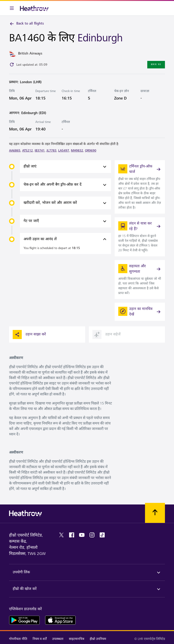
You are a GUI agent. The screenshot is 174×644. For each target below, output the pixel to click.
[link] (140, 187)
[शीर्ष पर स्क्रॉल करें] (155, 513)
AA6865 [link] (15, 151)
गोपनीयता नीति (18, 639)
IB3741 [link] (40, 151)
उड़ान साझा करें (29, 334)
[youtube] (82, 535)
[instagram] (92, 535)
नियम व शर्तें (40, 639)
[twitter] (61, 535)
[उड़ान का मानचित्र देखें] (140, 312)
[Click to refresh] (12, 65)
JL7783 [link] (51, 151)
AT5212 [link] (28, 151)
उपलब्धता (58, 639)
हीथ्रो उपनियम (98, 639)
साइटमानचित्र (77, 639)
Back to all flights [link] (27, 24)
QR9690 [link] (91, 151)
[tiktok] (102, 535)
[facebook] (72, 535)
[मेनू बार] (12, 8)
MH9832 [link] (77, 151)
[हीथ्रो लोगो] (34, 8)
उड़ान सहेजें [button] (106, 334)
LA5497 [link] (64, 151)
